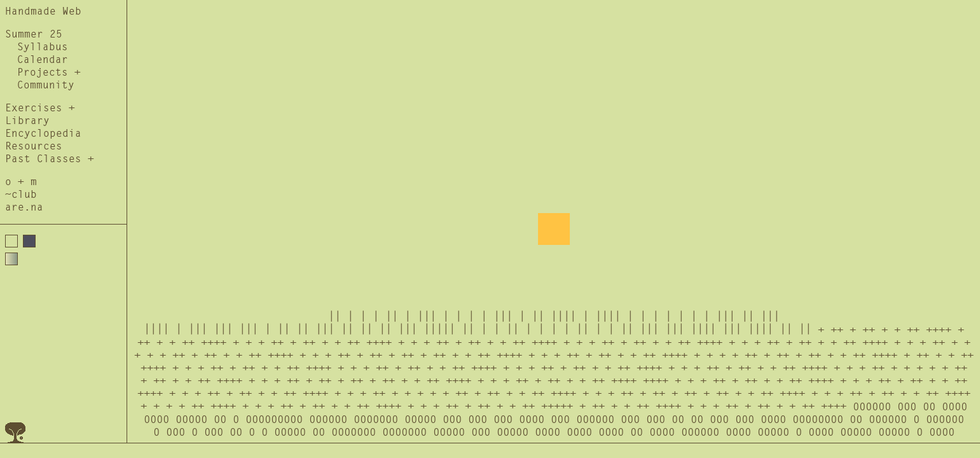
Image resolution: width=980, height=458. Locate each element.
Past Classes (43, 159)
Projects (43, 73)
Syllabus (43, 47)
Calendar (43, 60)
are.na (24, 207)
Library (27, 121)
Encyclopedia (43, 134)
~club (21, 195)
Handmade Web (43, 11)
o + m (21, 182)
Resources (34, 146)
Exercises (34, 108)
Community (46, 85)
